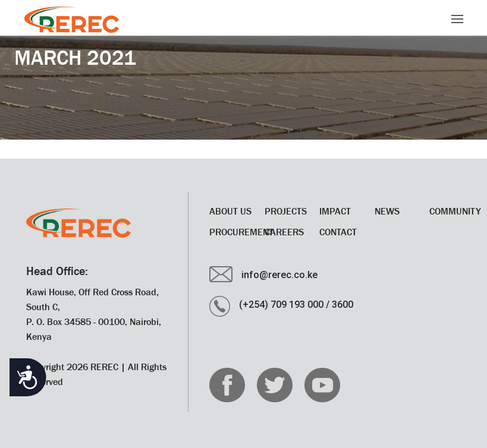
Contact (338, 232)
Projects (286, 211)
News (387, 211)
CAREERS (284, 232)
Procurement (241, 232)
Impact (335, 211)
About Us (230, 211)
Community (455, 211)
